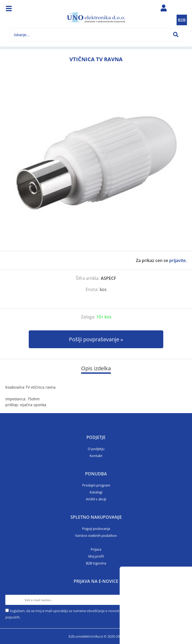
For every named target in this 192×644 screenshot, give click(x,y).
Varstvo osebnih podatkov (96, 535)
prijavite (177, 260)
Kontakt (96, 456)
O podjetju (96, 449)
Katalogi (96, 492)
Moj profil (96, 556)
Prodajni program (96, 485)
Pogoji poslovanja (96, 529)
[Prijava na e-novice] (182, 600)
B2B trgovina (96, 563)
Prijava (96, 549)
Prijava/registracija (164, 9)
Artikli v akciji (96, 499)
